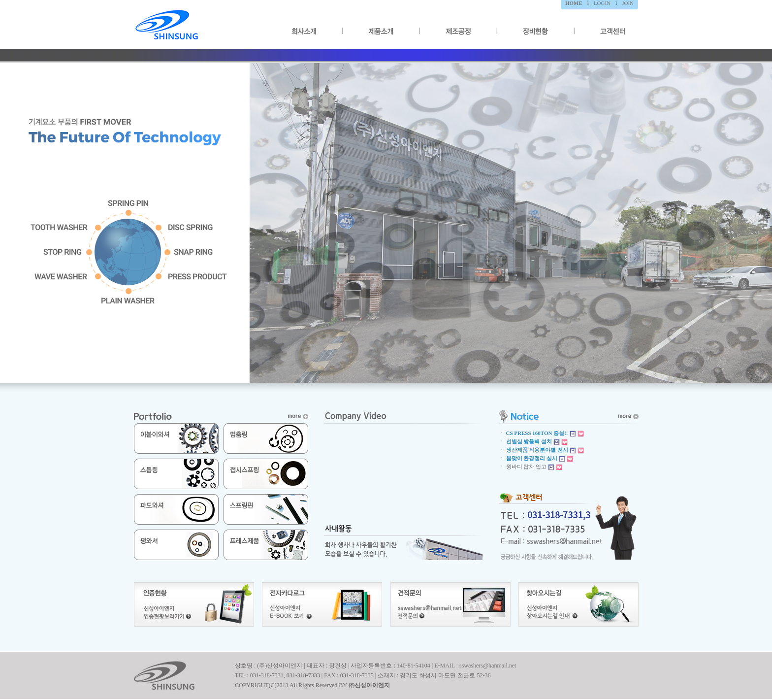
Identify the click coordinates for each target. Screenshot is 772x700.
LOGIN (602, 3)
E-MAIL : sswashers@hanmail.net (475, 666)
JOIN (628, 3)
